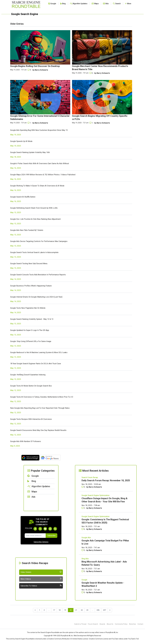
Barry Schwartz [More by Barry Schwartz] (41, 70)
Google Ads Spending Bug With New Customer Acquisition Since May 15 (39, 130)
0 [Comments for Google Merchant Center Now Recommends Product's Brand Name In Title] (91, 73)
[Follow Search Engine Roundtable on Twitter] (40, 529)
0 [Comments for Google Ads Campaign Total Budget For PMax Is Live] (83, 550)
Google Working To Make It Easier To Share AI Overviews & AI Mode (37, 186)
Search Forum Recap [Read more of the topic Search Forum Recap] (90, 477)
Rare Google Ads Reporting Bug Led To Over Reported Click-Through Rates (40, 408)
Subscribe (51, 536)
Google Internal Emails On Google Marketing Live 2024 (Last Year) (36, 297)
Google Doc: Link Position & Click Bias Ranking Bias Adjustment (35, 219)
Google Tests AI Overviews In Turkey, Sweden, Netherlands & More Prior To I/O (42, 397)
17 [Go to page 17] (54, 610)
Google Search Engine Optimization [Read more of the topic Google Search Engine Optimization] (95, 495)
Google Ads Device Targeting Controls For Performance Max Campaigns (39, 241)
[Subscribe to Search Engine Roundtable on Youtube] (50, 529)
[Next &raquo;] (110, 610)
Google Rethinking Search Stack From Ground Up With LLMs (34, 208)
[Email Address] (35, 536)
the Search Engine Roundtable (49, 632)
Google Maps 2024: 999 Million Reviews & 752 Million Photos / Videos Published (43, 175)
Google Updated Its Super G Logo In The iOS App (30, 330)
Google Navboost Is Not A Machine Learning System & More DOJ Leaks (39, 352)
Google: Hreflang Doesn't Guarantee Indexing (28, 375)
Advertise (132, 624)
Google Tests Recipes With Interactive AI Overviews (31, 419)
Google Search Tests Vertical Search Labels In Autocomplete (34, 252)
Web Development (80, 636)
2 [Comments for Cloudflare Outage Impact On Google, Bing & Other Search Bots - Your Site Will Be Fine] (83, 508)
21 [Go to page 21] (76, 610)
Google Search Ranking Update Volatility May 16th (30, 152)
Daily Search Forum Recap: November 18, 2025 (106, 480)
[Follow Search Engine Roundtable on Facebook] (35, 529)
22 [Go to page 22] (82, 610)
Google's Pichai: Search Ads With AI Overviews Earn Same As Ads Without (40, 163)
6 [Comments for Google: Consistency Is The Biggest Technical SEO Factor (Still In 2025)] (83, 529)
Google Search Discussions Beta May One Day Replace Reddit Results (38, 430)
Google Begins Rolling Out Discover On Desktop (35, 66)
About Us (110, 624)
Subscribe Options (41, 542)
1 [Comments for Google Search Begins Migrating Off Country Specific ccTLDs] (91, 123)
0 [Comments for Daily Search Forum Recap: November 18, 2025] (83, 487)
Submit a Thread (80, 624)
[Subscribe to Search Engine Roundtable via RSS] (55, 529)
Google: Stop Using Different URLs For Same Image (31, 341)
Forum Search (93, 624)
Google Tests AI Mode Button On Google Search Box (31, 386)
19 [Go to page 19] (65, 610)
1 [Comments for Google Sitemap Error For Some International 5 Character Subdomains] (30, 123)
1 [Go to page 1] (40, 610)
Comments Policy (121, 624)
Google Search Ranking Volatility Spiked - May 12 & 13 (32, 319)
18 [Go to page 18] (60, 610)
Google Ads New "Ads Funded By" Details (27, 230)
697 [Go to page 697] (105, 610)
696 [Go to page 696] (98, 610)
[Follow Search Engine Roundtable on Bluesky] (45, 529)
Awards (102, 624)
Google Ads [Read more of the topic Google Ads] (86, 538)
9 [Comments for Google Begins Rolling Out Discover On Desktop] (30, 70)
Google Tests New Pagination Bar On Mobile (28, 308)
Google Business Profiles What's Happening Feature (31, 286)
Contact (140, 624)
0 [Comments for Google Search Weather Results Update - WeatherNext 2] (83, 592)
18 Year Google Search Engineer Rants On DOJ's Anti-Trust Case (36, 364)
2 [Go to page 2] (44, 610)
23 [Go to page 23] (87, 610)
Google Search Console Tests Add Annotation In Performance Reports (38, 275)
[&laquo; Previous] (35, 610)
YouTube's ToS (133, 639)
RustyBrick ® (66, 636)
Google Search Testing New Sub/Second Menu (29, 264)
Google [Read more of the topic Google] (84, 580)
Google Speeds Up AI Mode (21, 141)
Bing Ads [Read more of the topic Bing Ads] (85, 559)
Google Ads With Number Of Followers (26, 441)
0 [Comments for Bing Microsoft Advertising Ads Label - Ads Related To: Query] (83, 571)
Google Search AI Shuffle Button (23, 197)
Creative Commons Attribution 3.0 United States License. (68, 639)
